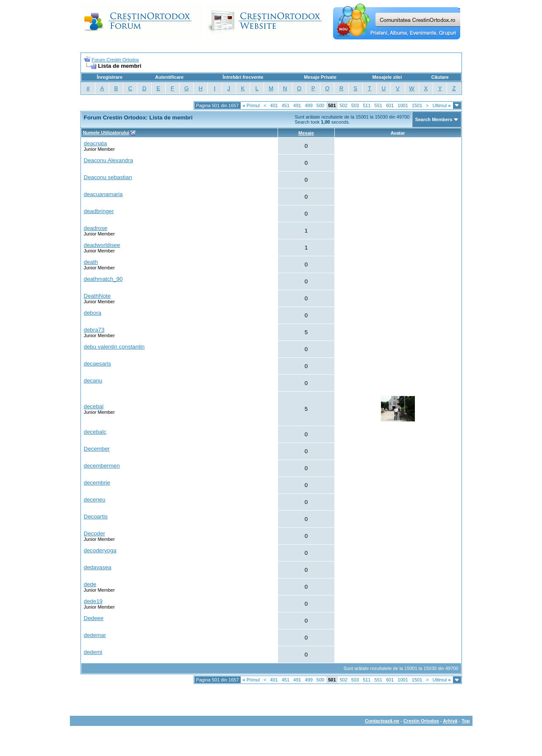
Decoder (95, 533)
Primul (251, 105)
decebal (94, 406)
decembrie (97, 483)
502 (344, 105)
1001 (403, 105)
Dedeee (94, 618)
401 (274, 105)
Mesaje (306, 133)
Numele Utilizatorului (106, 133)
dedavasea (98, 567)
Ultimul (442, 105)
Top (466, 721)
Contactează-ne (382, 721)
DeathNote (97, 296)
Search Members (434, 119)
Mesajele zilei (387, 77)
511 (367, 105)
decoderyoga (100, 550)
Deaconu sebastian (108, 177)
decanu (93, 381)
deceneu (95, 500)
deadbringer (99, 211)
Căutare (440, 77)
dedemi (93, 652)
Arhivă (450, 721)
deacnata (96, 143)
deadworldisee (102, 245)
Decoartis (96, 516)
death (91, 262)
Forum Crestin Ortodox (115, 60)
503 (355, 105)
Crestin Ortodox (421, 721)
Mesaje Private (320, 77)
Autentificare (169, 77)
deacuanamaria (103, 194)
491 (297, 105)
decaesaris (97, 364)
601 (390, 105)
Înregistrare (110, 77)
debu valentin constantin (114, 347)
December (97, 449)
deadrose (96, 228)
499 (309, 105)
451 (286, 105)
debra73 (94, 330)
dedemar (95, 635)
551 (378, 105)
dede (90, 584)
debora (93, 313)
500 (320, 105)
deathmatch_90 (103, 279)
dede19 (93, 601)
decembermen (102, 466)
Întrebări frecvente (243, 77)
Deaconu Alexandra (108, 160)
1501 (417, 105)
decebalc (95, 432)
